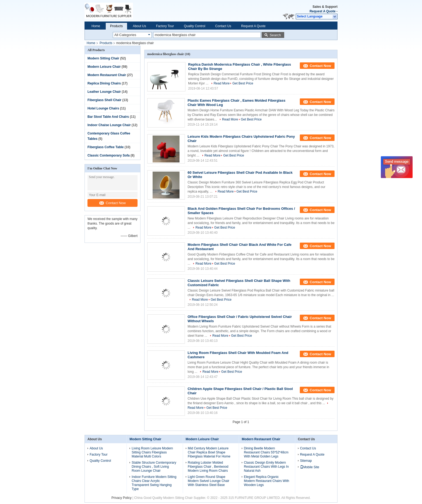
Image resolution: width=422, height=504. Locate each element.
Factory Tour (165, 26)
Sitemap (306, 461)
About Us (139, 26)
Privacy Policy (122, 498)
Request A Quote (322, 11)
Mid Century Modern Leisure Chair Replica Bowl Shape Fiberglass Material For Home (209, 452)
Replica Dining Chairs (104, 83)
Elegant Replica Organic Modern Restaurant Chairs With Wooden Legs (266, 481)
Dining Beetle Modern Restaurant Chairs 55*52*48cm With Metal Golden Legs (266, 452)
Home (96, 26)
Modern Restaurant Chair (107, 75)
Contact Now (112, 203)
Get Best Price (243, 83)
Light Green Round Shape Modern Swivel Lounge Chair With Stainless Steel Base (209, 481)
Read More (222, 83)
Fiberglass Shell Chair (104, 100)
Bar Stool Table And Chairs (108, 117)
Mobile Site (310, 467)
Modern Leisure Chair (104, 67)
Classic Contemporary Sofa (109, 155)
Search (275, 35)
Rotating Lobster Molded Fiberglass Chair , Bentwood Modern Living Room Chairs (208, 467)
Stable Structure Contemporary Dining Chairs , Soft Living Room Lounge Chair (154, 467)
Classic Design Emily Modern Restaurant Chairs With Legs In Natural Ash (266, 467)
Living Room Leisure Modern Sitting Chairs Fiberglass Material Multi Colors (152, 452)
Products (116, 26)
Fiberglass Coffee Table (105, 147)
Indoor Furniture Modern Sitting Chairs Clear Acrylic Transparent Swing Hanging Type (154, 483)
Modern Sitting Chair (103, 58)
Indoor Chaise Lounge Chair (109, 125)
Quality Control (194, 26)
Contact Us (223, 26)
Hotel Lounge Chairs (103, 108)
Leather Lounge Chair (104, 92)
